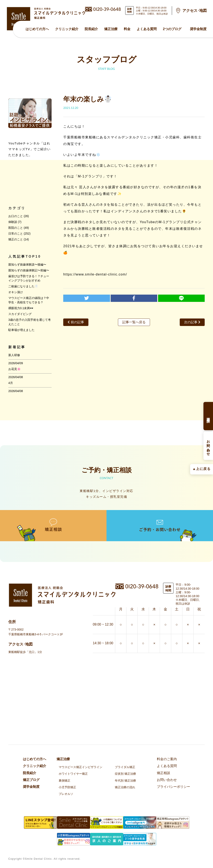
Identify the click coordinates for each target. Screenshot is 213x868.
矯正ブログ (31, 780)
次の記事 (192, 322)
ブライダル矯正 (125, 767)
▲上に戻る (201, 469)
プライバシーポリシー (173, 787)
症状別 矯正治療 (125, 774)
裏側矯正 (64, 781)
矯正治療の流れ (125, 787)
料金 (127, 29)
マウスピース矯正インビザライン (80, 767)
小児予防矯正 (67, 787)
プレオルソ (66, 794)
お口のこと (16, 216)
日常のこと (16, 234)
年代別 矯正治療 (125, 781)
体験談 (13, 222)
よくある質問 (147, 29)
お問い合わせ (167, 780)
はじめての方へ (37, 29)
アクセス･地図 (195, 11)
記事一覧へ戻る (134, 322)
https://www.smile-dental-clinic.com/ (95, 274)
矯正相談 (163, 773)
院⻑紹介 (91, 29)
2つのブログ (172, 29)
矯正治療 (111, 29)
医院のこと (16, 228)
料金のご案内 (167, 759)
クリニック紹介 (67, 29)
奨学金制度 (198, 29)
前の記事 (76, 322)
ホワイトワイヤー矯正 (73, 774)
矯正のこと (16, 239)
